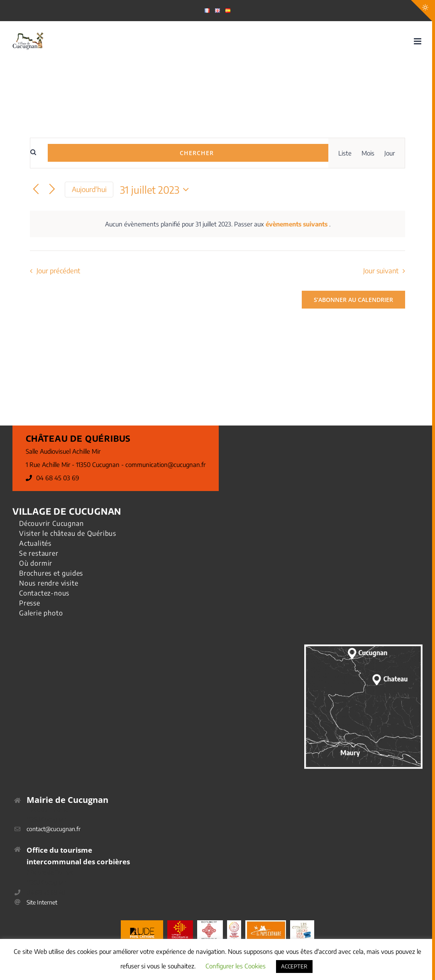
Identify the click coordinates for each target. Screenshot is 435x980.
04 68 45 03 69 (58, 478)
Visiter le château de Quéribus (68, 533)
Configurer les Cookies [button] (236, 966)
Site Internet (42, 902)
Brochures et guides (51, 573)
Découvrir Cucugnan (51, 523)
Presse (30, 603)
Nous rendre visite (49, 583)
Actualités (35, 543)
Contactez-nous (44, 593)
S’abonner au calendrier (353, 300)
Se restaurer (39, 553)
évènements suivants (297, 224)
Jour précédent (58, 271)
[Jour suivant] (52, 190)
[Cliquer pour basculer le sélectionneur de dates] (156, 190)
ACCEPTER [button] (294, 966)
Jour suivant (381, 271)
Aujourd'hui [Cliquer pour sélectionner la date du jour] (89, 189)
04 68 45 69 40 (46, 892)
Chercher (197, 153)
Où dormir (36, 563)
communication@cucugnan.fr (165, 464)
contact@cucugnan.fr (54, 829)
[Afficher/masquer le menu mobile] (418, 41)
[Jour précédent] (36, 190)
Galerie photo (41, 613)
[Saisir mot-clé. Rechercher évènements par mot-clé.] (39, 154)
